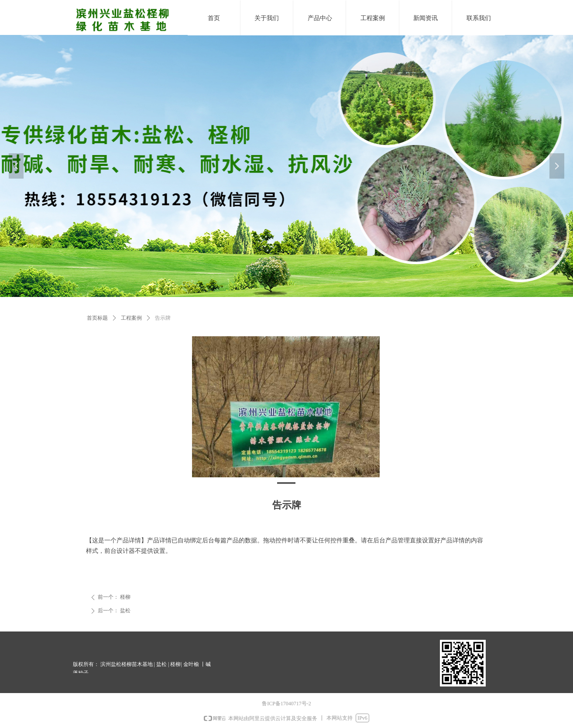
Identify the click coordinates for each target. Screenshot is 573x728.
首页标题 (97, 318)
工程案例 (131, 318)
